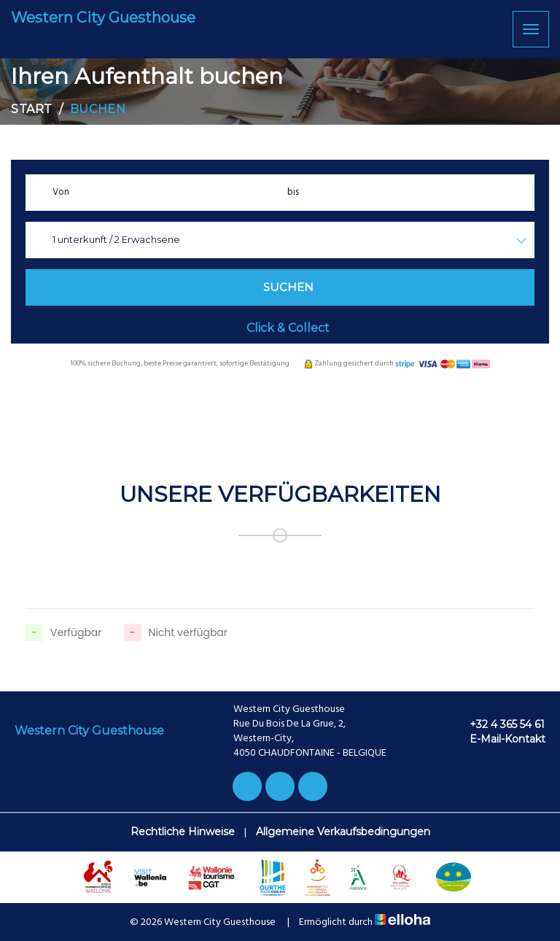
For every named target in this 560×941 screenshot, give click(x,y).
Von (61, 192)
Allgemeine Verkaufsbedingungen (343, 832)
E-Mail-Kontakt (499, 739)
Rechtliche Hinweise (183, 832)
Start (32, 109)
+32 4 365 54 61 (499, 724)
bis (293, 192)
